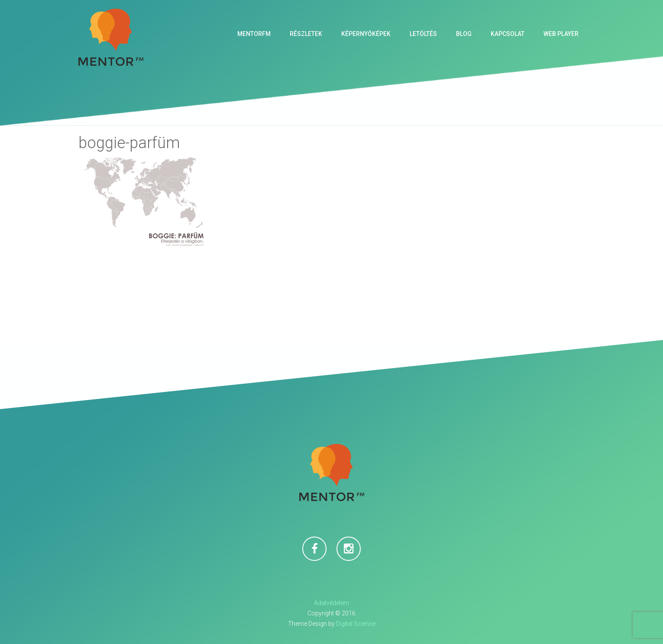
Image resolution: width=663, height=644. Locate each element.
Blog (464, 34)
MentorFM (254, 34)
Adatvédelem (331, 603)
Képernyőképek (366, 34)
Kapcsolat (508, 34)
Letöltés (423, 34)
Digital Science (356, 624)
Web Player (561, 34)
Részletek (306, 34)
